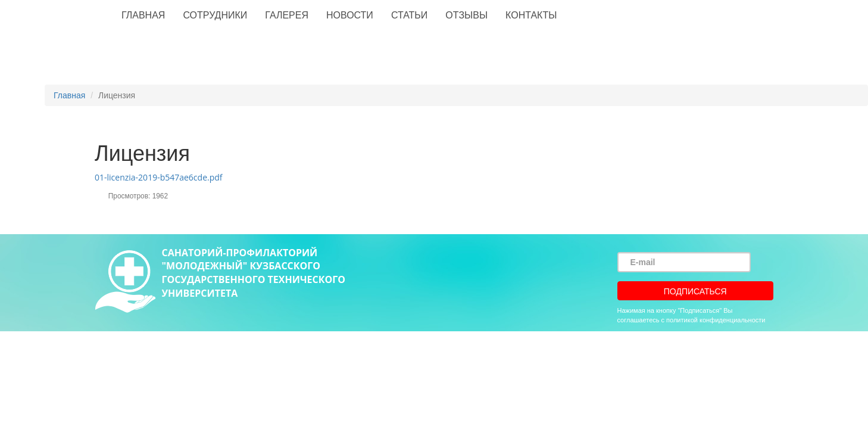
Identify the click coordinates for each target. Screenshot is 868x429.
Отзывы (466, 15)
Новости (350, 15)
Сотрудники (215, 15)
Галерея (287, 15)
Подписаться (695, 291)
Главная (143, 15)
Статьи (409, 15)
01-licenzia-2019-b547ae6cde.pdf (159, 177)
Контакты (531, 15)
